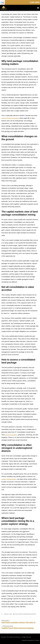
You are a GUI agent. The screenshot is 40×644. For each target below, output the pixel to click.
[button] (38, 8)
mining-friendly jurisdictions (10, 118)
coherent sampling (11, 435)
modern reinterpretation (9, 479)
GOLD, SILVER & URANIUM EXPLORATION (25, 614)
